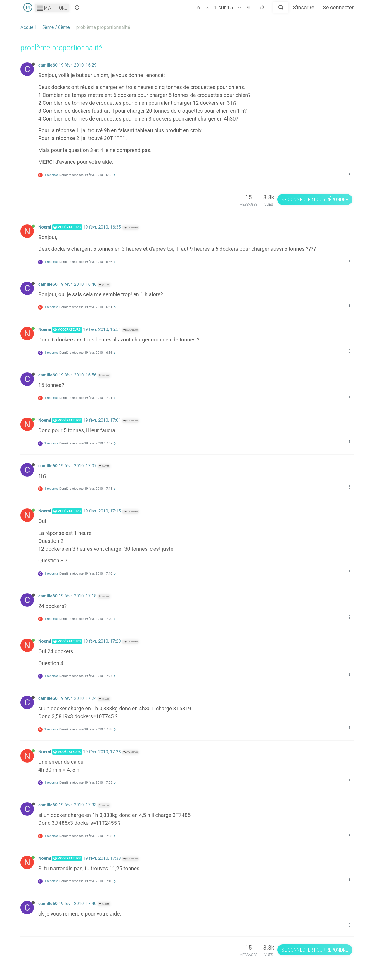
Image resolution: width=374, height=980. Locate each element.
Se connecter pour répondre (315, 199)
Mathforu (52, 8)
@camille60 (130, 227)
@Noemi (104, 285)
